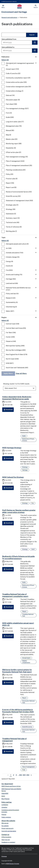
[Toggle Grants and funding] (36, 275)
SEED (3, 796)
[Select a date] (35, 43)
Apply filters (8, 374)
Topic (3, 238)
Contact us (5, 835)
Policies (4, 815)
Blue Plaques (5, 799)
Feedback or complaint (8, 842)
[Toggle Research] (36, 298)
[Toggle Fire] (36, 270)
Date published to (8, 47)
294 (28, 775)
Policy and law (7, 802)
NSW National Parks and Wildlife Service (11, 790)
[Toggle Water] (36, 311)
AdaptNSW (5, 793)
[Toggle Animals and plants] (36, 253)
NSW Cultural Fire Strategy (13, 477)
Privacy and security (7, 828)
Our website (5, 826)
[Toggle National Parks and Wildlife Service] (36, 288)
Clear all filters (21, 374)
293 (24, 775)
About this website (8, 821)
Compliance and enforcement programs (10, 811)
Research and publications (9, 18)
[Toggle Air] (36, 248)
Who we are (5, 823)
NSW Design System (13, 864)
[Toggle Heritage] (36, 279)
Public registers (6, 817)
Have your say (6, 840)
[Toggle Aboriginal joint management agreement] (36, 63)
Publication (5, 57)
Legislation (5, 805)
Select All (5, 60)
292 (21, 775)
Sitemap (4, 856)
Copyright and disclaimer (9, 831)
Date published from (9, 39)
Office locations (6, 837)
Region (4, 317)
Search (32, 35)
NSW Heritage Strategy (12, 448)
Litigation (4, 807)
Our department (7, 784)
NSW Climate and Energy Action (11, 786)
